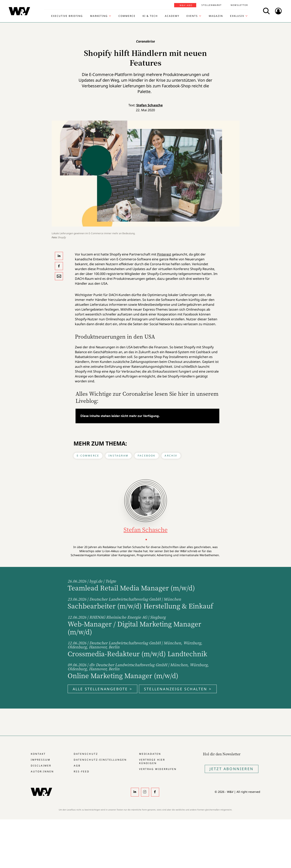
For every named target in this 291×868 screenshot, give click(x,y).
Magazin (216, 16)
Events (192, 16)
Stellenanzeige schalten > (178, 689)
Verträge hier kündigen (152, 761)
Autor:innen (42, 771)
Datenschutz (86, 754)
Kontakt (38, 754)
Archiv (171, 456)
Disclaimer (41, 766)
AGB (77, 766)
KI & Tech (150, 16)
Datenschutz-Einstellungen (100, 760)
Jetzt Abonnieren (232, 769)
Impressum (41, 760)
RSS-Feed (82, 771)
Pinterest (164, 254)
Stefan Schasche (149, 105)
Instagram (118, 456)
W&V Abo (186, 5)
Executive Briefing (67, 16)
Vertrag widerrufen (158, 769)
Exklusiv (237, 16)
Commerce (127, 16)
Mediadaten (150, 754)
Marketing (99, 16)
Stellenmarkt (212, 5)
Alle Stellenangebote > (102, 689)
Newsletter (239, 5)
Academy (172, 16)
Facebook (147, 456)
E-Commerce (88, 456)
